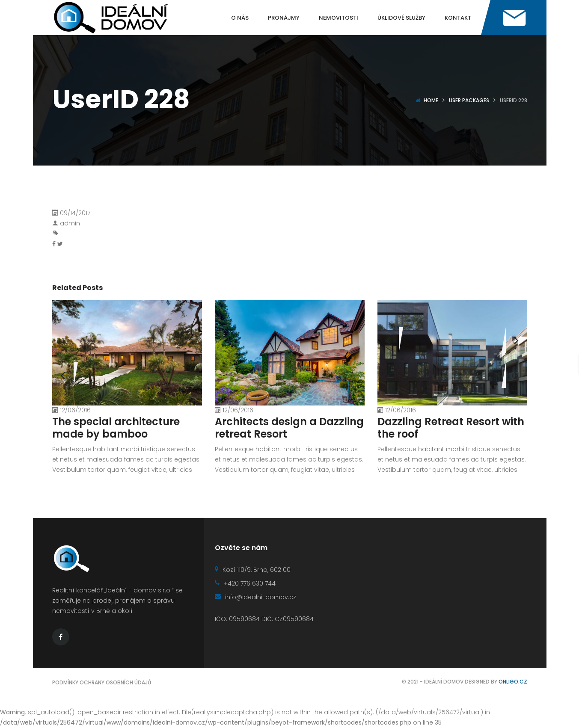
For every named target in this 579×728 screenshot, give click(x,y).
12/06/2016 (75, 410)
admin (70, 223)
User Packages (469, 100)
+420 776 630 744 (245, 583)
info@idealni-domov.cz (255, 597)
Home (431, 100)
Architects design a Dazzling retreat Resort (289, 428)
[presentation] (388, 340)
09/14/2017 (75, 213)
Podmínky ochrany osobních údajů (102, 682)
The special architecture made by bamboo (116, 428)
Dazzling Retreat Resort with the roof (451, 428)
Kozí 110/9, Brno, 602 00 (253, 570)
